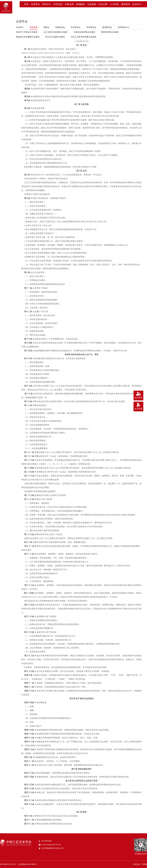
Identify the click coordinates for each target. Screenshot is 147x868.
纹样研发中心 (124, 27)
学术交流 (58, 4)
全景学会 (35, 4)
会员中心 (137, 4)
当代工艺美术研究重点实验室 (84, 37)
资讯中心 (47, 4)
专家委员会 (60, 27)
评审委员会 (91, 27)
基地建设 (80, 4)
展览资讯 (126, 4)
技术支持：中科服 (140, 864)
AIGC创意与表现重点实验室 (56, 32)
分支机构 (92, 4)
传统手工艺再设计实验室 (27, 32)
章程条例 (34, 27)
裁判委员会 (107, 27)
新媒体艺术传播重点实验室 (28, 37)
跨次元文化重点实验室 (55, 37)
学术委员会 (76, 27)
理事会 (46, 27)
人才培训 (114, 4)
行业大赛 (103, 4)
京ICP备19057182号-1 (8, 864)
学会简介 (20, 27)
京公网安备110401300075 (27, 864)
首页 (26, 4)
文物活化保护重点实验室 (84, 32)
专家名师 (69, 4)
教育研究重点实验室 (110, 32)
